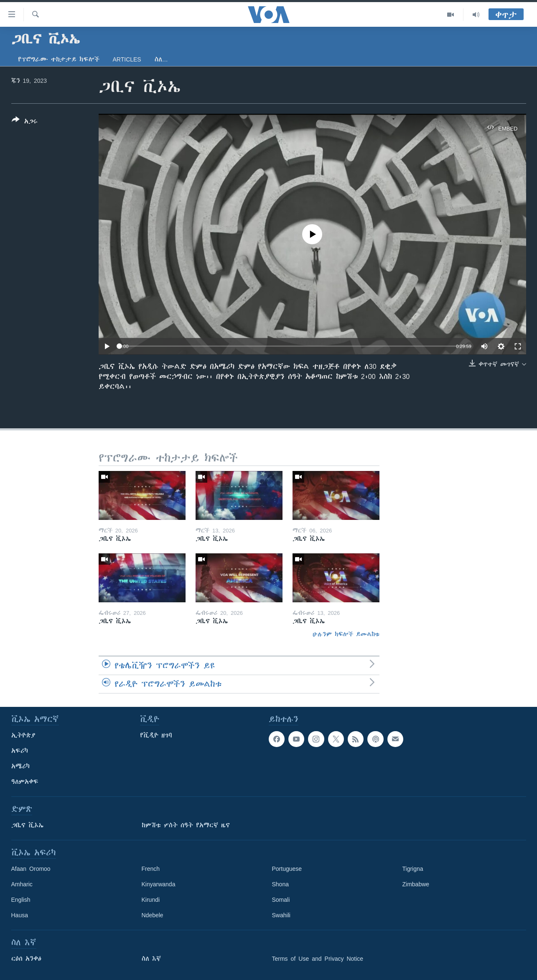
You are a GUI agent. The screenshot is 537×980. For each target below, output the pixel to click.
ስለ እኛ (151, 959)
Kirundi (151, 900)
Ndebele (153, 915)
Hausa (20, 915)
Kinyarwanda (159, 884)
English (21, 900)
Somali (281, 900)
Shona (280, 884)
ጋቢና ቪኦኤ (27, 825)
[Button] (25, 122)
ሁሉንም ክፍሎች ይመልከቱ (346, 634)
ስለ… (161, 59)
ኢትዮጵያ (23, 735)
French (151, 869)
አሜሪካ (20, 766)
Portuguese (287, 869)
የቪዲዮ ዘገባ (156, 735)
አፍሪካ (20, 751)
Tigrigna (413, 869)
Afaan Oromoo (31, 869)
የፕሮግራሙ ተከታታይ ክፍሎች (59, 59)
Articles (127, 59)
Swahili (281, 915)
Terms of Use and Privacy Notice (318, 959)
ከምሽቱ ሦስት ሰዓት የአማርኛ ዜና (186, 825)
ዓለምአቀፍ (25, 782)
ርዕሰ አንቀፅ (26, 959)
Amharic (22, 884)
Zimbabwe (416, 884)
